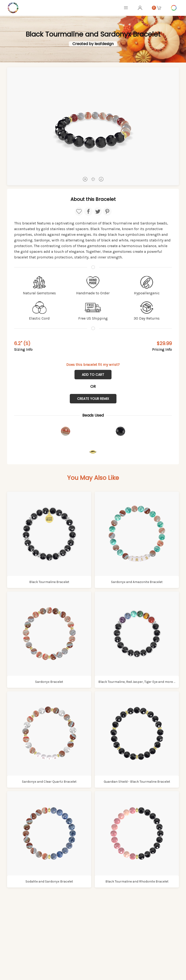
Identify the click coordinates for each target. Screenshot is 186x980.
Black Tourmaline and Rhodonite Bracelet (137, 881)
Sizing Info (23, 349)
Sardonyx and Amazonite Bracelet (137, 582)
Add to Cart (93, 375)
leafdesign (104, 44)
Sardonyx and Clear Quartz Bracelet (49, 782)
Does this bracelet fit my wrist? (93, 365)
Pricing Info (162, 349)
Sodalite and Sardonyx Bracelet (49, 881)
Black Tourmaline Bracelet (49, 582)
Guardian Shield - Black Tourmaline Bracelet (137, 782)
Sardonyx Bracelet (49, 682)
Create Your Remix (93, 399)
